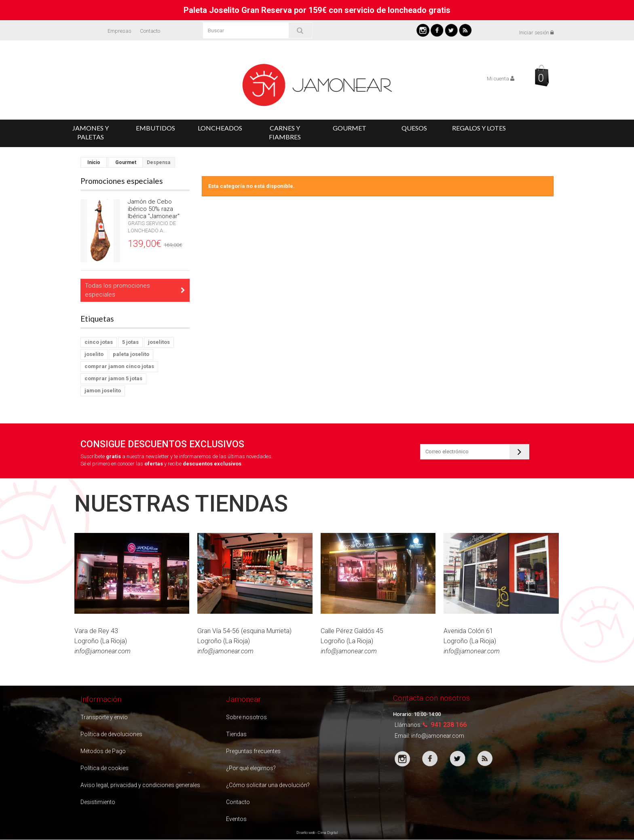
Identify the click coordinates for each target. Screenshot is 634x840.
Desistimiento (98, 802)
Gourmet (350, 128)
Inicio (94, 162)
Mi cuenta (501, 79)
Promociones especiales (122, 181)
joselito (94, 354)
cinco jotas (99, 342)
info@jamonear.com (438, 736)
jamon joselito (103, 391)
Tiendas (236, 734)
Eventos (236, 819)
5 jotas (130, 342)
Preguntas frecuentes (253, 751)
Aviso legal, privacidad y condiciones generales (140, 785)
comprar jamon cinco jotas (119, 366)
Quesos (414, 128)
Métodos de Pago (103, 751)
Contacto (150, 31)
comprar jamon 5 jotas (113, 378)
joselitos (159, 342)
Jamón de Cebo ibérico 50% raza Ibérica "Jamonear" (154, 209)
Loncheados (220, 128)
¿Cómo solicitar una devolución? (268, 785)
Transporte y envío (104, 717)
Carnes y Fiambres (285, 132)
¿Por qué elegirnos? (251, 768)
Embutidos (155, 128)
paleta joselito (131, 354)
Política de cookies (105, 768)
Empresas (119, 31)
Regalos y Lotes (479, 128)
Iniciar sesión (536, 33)
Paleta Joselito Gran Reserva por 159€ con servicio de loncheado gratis (317, 10)
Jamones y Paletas (91, 132)
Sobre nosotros (246, 717)
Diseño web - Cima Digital (317, 833)
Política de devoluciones (111, 734)
